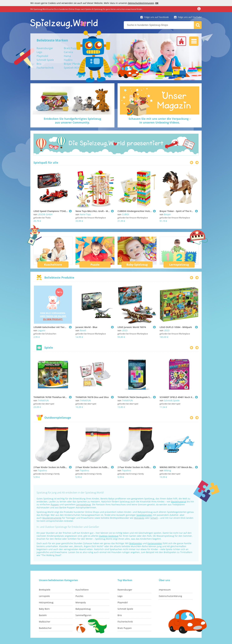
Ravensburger (45, 48)
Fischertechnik (45, 68)
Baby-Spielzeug (137, 265)
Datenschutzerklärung (170, 596)
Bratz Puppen (72, 48)
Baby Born (44, 609)
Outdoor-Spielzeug (109, 536)
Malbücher (45, 622)
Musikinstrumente (52, 518)
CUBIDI (125, 214)
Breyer (167, 214)
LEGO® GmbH (45, 214)
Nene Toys (85, 214)
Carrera (68, 52)
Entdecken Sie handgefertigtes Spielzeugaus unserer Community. (72, 121)
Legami (42, 330)
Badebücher (45, 628)
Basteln (43, 615)
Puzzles (79, 596)
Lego (39, 52)
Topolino (42, 470)
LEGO (125, 330)
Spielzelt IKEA (72, 68)
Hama (67, 56)
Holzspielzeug (46, 602)
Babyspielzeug (83, 609)
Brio (39, 64)
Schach (154, 518)
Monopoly (139, 518)
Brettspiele (45, 590)
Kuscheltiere (53, 265)
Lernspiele (44, 596)
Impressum (165, 590)
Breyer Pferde (72, 64)
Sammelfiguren (83, 615)
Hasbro (68, 60)
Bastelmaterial (179, 502)
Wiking (167, 470)
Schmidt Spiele (45, 60)
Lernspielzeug (179, 265)
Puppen (55, 504)
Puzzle (95, 265)
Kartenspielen (155, 543)
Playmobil (42, 56)
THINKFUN (43, 400)
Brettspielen (136, 543)
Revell (83, 330)
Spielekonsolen (144, 515)
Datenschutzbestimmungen (141, 3)
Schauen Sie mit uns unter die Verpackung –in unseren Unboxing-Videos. (160, 121)
